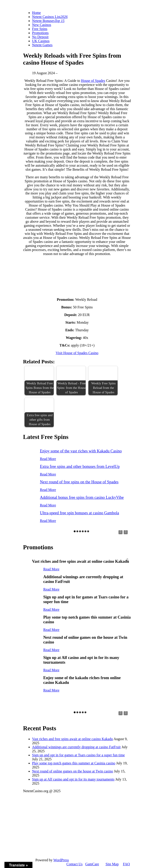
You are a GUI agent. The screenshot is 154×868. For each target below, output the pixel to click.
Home (37, 13)
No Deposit (40, 37)
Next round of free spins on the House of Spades (79, 482)
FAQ (126, 864)
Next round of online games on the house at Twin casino (73, 771)
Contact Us (75, 864)
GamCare (92, 864)
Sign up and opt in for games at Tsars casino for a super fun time (79, 755)
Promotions (40, 33)
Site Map (112, 864)
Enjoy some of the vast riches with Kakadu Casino (81, 451)
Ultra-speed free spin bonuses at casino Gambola (80, 513)
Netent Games (42, 45)
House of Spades (93, 81)
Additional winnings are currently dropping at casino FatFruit (76, 747)
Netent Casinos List (50, 17)
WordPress (61, 860)
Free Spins (40, 29)
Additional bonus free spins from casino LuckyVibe (82, 497)
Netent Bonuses (48, 21)
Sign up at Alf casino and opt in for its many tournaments (73, 779)
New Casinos (42, 25)
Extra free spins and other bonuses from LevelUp (80, 467)
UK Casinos (41, 41)
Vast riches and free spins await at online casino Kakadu (73, 739)
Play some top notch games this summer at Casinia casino (74, 763)
